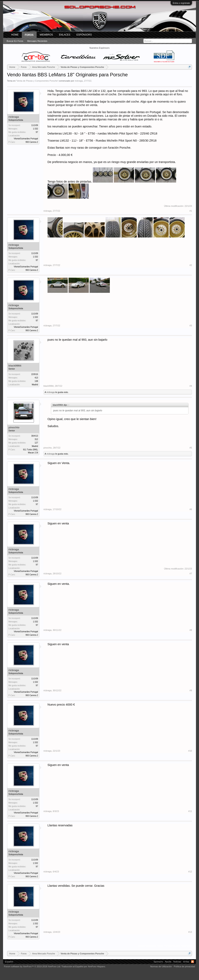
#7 (191, 574)
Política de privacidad (185, 966)
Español (9, 962)
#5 (191, 448)
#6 (191, 509)
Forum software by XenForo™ (32, 966)
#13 (190, 932)
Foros (29, 35)
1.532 (35, 129)
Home (15, 35)
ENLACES (65, 35)
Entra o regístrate (181, 3)
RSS (193, 962)
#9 (191, 690)
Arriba (186, 962)
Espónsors (84, 35)
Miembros (46, 35)
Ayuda (168, 962)
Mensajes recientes (37, 41)
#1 (191, 211)
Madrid (35, 385)
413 (36, 378)
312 (36, 439)
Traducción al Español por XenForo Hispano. (84, 966)
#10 (190, 751)
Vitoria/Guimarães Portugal (26, 139)
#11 (190, 811)
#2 (191, 265)
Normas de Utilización (161, 966)
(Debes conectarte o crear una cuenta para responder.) (165, 946)
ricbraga (79, 81)
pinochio (14, 427)
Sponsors (158, 962)
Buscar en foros (15, 41)
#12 (190, 872)
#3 (191, 326)
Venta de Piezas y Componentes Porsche (37, 81)
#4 (191, 386)
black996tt (15, 366)
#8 (191, 630)
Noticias (177, 962)
